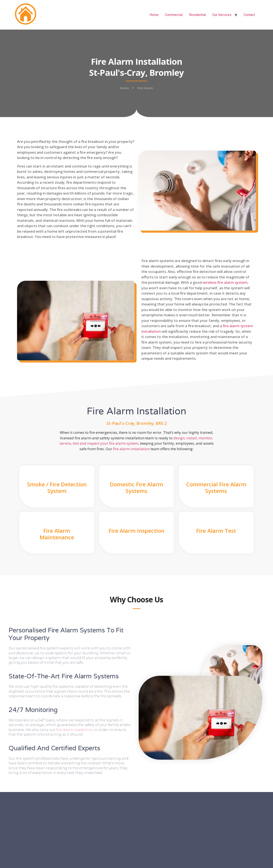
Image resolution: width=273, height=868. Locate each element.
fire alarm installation (131, 449)
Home (154, 15)
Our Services (222, 15)
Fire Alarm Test (216, 531)
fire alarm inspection (75, 730)
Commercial (174, 15)
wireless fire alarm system (225, 282)
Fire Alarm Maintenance (57, 534)
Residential (197, 15)
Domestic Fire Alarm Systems (136, 488)
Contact (249, 15)
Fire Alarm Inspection (136, 531)
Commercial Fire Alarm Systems (216, 488)
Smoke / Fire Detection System (57, 488)
